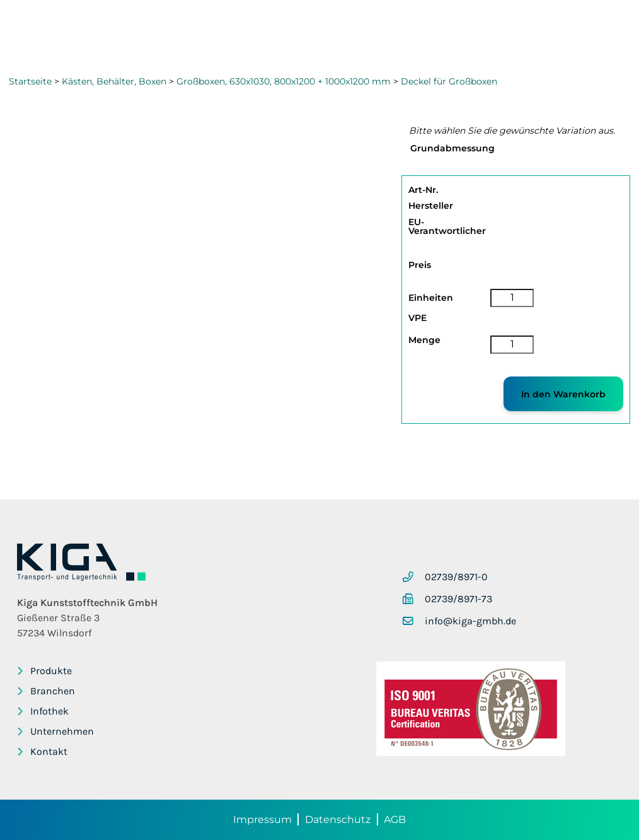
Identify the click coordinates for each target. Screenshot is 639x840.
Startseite (30, 81)
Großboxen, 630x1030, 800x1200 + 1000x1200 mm (284, 81)
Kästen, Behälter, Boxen (114, 81)
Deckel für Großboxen (449, 81)
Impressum (262, 820)
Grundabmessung (452, 148)
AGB (395, 820)
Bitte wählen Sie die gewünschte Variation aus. (512, 131)
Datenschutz (338, 820)
